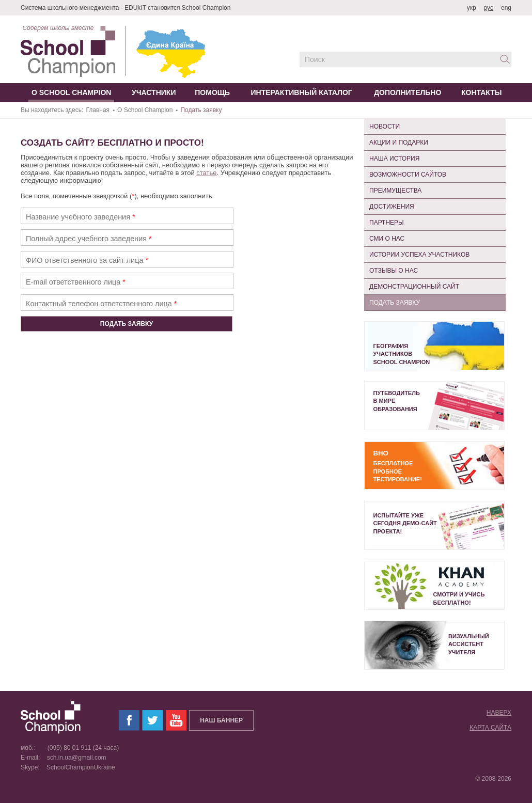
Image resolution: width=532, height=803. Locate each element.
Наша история (394, 159)
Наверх (499, 713)
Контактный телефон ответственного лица (101, 304)
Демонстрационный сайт (414, 287)
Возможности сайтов (408, 175)
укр (472, 8)
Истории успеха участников (419, 255)
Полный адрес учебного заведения (89, 239)
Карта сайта (490, 728)
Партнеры (387, 223)
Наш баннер (221, 720)
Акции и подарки (399, 143)
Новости (385, 127)
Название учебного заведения (81, 217)
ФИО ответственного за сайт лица (87, 260)
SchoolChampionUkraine (78, 767)
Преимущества (395, 191)
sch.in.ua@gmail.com (74, 758)
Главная (98, 110)
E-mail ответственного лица (76, 282)
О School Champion (145, 110)
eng (506, 8)
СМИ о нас (387, 239)
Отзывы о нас (394, 271)
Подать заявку (395, 303)
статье (206, 173)
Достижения (392, 207)
